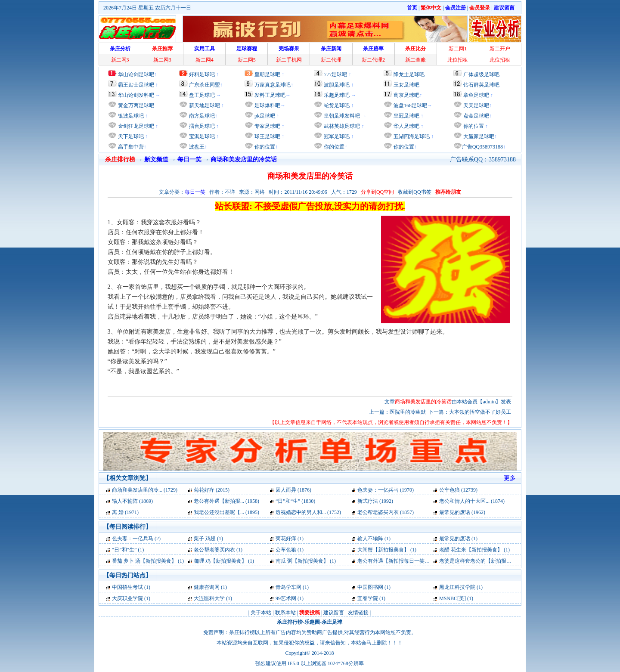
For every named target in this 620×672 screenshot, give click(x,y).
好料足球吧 (202, 74)
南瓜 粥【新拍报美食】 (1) (306, 561)
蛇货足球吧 (337, 105)
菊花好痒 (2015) (212, 490)
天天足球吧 (476, 105)
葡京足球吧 (406, 95)
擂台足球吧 (201, 126)
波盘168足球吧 (410, 105)
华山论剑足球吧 (136, 74)
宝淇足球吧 (202, 136)
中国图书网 (370, 587)
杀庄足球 (332, 622)
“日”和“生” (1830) (295, 501)
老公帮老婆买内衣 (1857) (386, 512)
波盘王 (196, 147)
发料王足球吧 (270, 95)
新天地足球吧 (204, 105)
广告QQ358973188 (482, 147)
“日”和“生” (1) (128, 550)
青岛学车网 (288, 587)
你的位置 (264, 147)
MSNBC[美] (453, 598)
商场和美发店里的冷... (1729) (145, 490)
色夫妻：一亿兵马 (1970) (386, 490)
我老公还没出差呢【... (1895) (226, 512)
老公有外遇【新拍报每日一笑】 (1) (397, 561)
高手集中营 (130, 147)
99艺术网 (286, 598)
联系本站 (285, 613)
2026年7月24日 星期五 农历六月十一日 (147, 8)
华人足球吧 (406, 126)
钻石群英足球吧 (481, 85)
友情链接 (358, 613)
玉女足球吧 (406, 85)
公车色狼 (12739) (458, 490)
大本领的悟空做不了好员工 (480, 412)
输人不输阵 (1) (374, 539)
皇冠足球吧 (406, 116)
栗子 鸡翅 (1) (208, 539)
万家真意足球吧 (273, 85)
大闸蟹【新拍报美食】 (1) (387, 550)
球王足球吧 (267, 136)
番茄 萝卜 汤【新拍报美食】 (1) (148, 561)
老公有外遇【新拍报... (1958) (226, 501)
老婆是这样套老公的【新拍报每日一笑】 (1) (489, 561)
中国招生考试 (127, 587)
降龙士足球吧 (409, 74)
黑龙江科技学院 (457, 587)
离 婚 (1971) (125, 512)
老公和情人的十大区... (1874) (472, 501)
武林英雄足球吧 (341, 126)
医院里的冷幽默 (408, 412)
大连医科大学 (209, 598)
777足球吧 (335, 74)
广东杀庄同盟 (205, 85)
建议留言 (334, 613)
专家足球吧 (267, 126)
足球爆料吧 (267, 105)
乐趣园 (312, 622)
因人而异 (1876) (293, 490)
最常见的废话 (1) (458, 539)
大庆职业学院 (127, 598)
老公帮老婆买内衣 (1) (218, 550)
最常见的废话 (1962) (462, 512)
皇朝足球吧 (267, 74)
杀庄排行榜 (290, 622)
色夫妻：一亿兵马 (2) (136, 539)
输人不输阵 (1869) (132, 501)
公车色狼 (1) (290, 550)
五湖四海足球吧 (411, 136)
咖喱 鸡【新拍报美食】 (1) (224, 561)
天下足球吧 (130, 136)
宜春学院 (368, 598)
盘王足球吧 (202, 95)
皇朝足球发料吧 (341, 116)
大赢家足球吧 (478, 136)
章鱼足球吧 (476, 95)
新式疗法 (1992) (375, 501)
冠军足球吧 (336, 136)
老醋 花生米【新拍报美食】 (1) (474, 550)
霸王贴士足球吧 (136, 85)
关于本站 (261, 613)
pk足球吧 (264, 116)
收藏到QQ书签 (414, 192)
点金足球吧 (476, 116)
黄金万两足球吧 (136, 105)
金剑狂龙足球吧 (135, 126)
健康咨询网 (207, 587)
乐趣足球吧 (337, 95)
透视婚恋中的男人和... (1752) (308, 512)
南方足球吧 (201, 116)
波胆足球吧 (337, 85)
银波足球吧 (131, 116)
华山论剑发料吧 (136, 95)
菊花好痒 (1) (290, 539)
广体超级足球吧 (481, 74)
